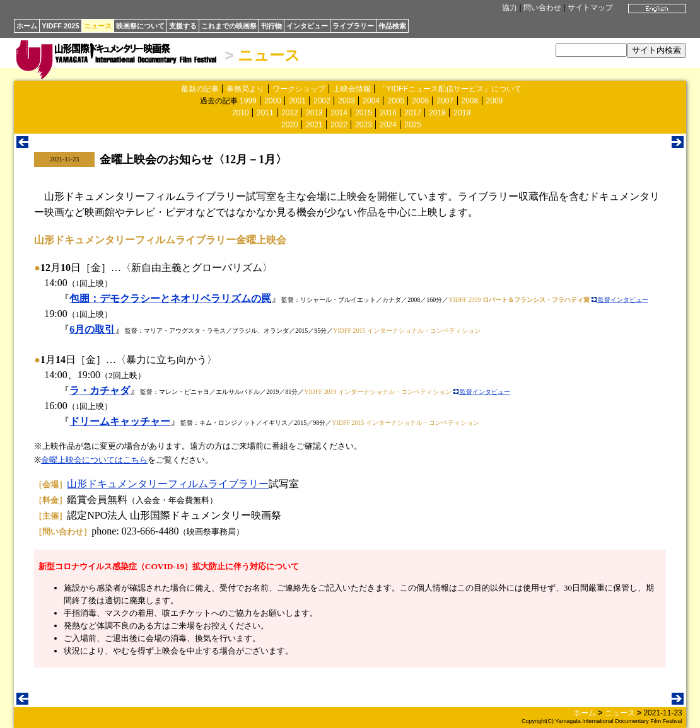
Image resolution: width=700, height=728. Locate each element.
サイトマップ (590, 8)
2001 (297, 101)
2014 (339, 113)
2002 (322, 101)
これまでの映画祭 (229, 26)
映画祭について (140, 26)
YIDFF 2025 (60, 26)
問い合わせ (542, 8)
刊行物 (271, 26)
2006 (420, 101)
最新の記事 (200, 89)
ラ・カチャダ (100, 390)
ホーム (27, 26)
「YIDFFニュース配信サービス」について (450, 89)
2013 (314, 113)
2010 (241, 113)
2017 (413, 113)
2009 (495, 101)
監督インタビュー (620, 300)
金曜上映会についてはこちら (94, 460)
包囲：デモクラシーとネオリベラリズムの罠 (170, 298)
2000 (273, 101)
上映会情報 (352, 89)
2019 (462, 113)
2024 (388, 125)
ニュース (98, 26)
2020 (290, 125)
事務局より (245, 89)
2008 (470, 101)
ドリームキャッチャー (120, 421)
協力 (510, 8)
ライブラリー (353, 26)
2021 (314, 125)
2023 (364, 125)
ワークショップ (299, 89)
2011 (265, 113)
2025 (413, 125)
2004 (371, 101)
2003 (347, 101)
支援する (183, 26)
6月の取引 (92, 329)
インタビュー (307, 26)
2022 (339, 125)
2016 (388, 113)
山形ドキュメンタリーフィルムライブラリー (168, 484)
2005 (396, 101)
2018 (437, 113)
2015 (364, 113)
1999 (248, 101)
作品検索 (392, 26)
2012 (290, 113)
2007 (445, 101)
